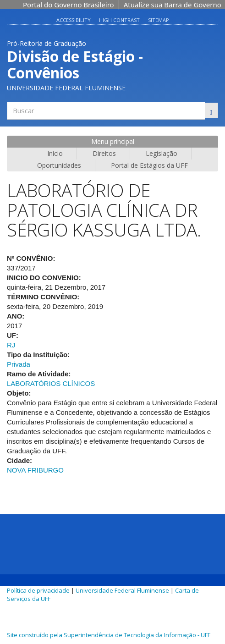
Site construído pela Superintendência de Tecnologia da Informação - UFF (109, 635)
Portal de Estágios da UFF (149, 165)
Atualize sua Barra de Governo (173, 5)
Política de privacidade (38, 590)
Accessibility (74, 20)
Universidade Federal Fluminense (122, 590)
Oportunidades (59, 165)
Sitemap (159, 20)
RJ (11, 345)
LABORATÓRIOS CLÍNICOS (51, 383)
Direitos (104, 153)
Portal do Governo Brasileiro (69, 5)
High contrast (119, 20)
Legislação (162, 153)
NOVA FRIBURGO (35, 470)
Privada (19, 364)
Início (55, 153)
